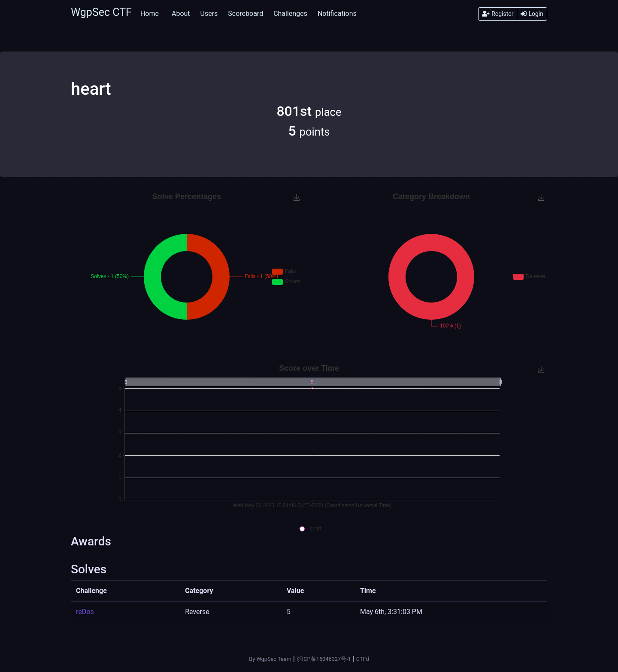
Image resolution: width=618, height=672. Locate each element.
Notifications (337, 14)
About (181, 14)
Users (209, 14)
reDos (85, 612)
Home (150, 14)
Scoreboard (245, 14)
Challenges (290, 14)
